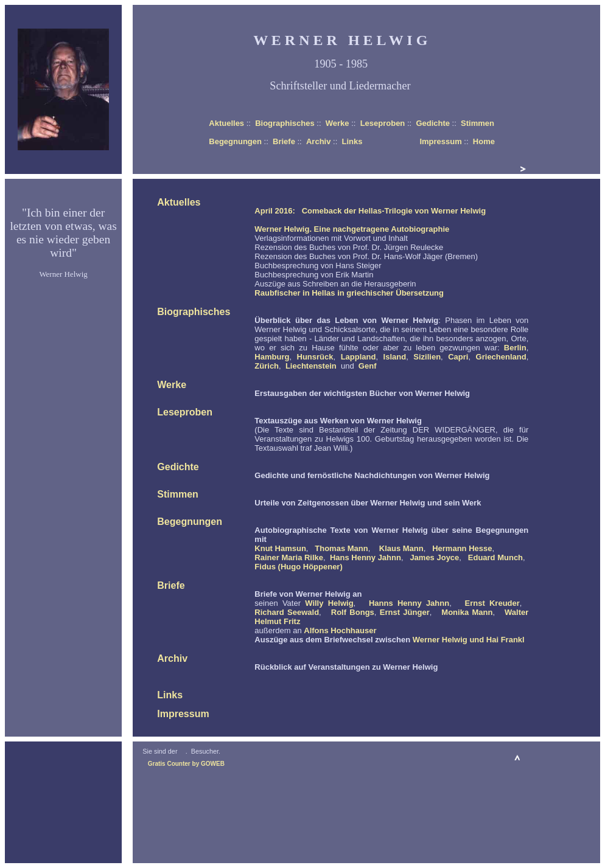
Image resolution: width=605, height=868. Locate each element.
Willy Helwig (329, 603)
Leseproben (383, 123)
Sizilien (427, 357)
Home (484, 141)
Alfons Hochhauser (340, 630)
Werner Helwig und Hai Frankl (469, 640)
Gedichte (433, 123)
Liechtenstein (311, 366)
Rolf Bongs (353, 612)
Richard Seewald (287, 612)
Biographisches (285, 123)
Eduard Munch (495, 557)
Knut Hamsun (280, 548)
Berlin (515, 348)
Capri (458, 357)
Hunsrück (315, 357)
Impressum (440, 141)
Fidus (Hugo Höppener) (298, 567)
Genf (368, 366)
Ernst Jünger (405, 612)
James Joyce (434, 557)
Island (395, 357)
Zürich (267, 366)
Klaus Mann (401, 548)
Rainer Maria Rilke (289, 557)
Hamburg (272, 357)
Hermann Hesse (462, 548)
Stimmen (477, 123)
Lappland (358, 357)
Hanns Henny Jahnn (409, 603)
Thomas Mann (341, 548)
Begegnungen (235, 141)
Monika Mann (467, 612)
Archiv (318, 141)
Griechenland (501, 357)
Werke (337, 123)
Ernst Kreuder (492, 603)
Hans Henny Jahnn (365, 557)
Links (352, 141)
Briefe (284, 141)
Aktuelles (226, 123)
